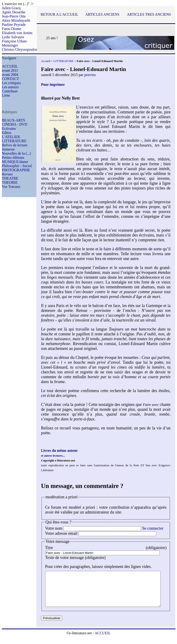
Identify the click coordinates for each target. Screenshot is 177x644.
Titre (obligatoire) (110, 548)
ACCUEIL (10, 66)
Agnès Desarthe (14, 12)
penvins (90, 75)
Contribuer (10, 91)
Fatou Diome (12, 29)
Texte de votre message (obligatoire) (75, 558)
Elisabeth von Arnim (17, 33)
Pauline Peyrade (14, 25)
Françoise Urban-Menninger (15, 43)
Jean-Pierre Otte (14, 16)
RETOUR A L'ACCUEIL (59, 14)
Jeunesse (8, 149)
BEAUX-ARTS (13, 120)
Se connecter (153, 528)
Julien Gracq (11, 8)
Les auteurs (10, 87)
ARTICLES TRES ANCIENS (149, 14)
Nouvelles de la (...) (16, 153)
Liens (6, 95)
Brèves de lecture (15, 145)
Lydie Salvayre (13, 37)
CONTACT (10, 79)
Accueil (46, 61)
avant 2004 (10, 75)
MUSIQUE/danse (15, 162)
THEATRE (10, 178)
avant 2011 (10, 70)
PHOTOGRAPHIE (16, 170)
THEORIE (10, 182)
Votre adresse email (61, 533)
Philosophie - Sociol (17, 166)
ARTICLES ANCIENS (102, 14)
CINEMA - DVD (15, 124)
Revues (7, 174)
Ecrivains (9, 129)
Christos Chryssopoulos (19, 49)
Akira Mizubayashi (16, 20)
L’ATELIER (11, 137)
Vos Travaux (11, 187)
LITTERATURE (14, 141)
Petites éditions (13, 158)
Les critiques (11, 83)
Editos (7, 133)
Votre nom (54, 528)
